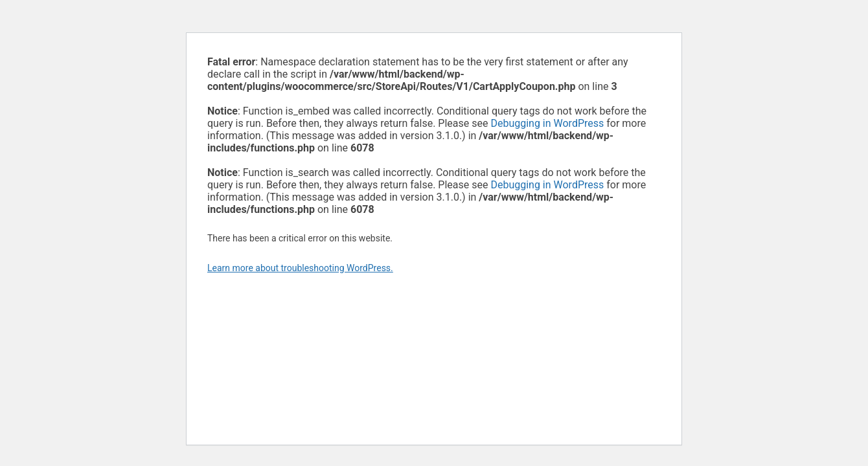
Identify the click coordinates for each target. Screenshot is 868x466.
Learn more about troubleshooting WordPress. (300, 268)
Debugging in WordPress (547, 123)
